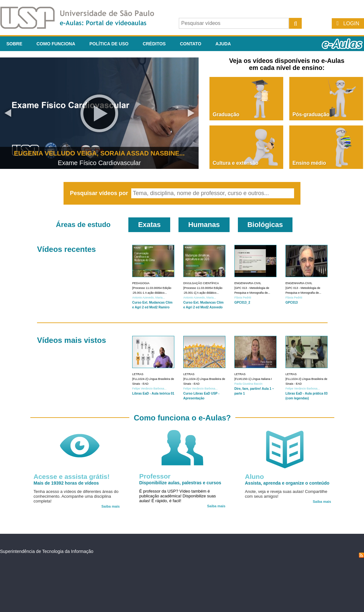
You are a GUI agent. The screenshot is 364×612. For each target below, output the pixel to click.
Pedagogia (141, 283)
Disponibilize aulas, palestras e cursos (180, 483)
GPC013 (292, 302)
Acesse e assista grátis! (72, 476)
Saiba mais (111, 506)
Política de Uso (109, 44)
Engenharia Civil (248, 283)
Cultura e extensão (235, 163)
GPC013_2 (242, 302)
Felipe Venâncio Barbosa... (149, 389)
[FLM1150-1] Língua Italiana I (253, 379)
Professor (155, 476)
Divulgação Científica (201, 283)
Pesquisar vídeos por (100, 193)
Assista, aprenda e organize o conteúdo (287, 483)
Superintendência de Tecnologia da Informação (47, 551)
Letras (138, 374)
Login (351, 23)
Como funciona (56, 44)
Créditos (154, 44)
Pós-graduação (311, 114)
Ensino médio (309, 163)
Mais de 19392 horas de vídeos (66, 483)
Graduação (226, 114)
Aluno (254, 476)
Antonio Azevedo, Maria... (149, 298)
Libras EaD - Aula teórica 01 (153, 393)
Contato (190, 44)
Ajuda (223, 44)
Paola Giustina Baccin (248, 384)
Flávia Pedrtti (243, 298)
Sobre (14, 44)
